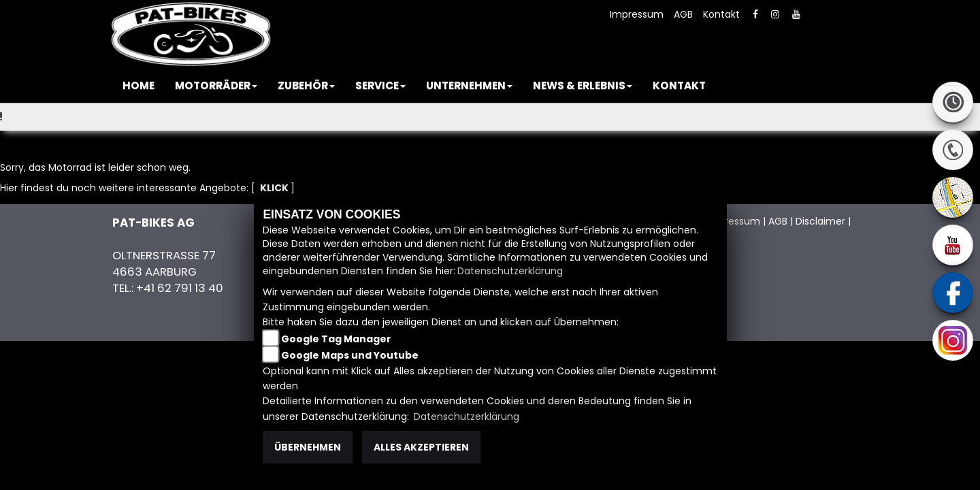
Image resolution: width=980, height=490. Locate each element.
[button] (216, 86)
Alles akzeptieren (421, 447)
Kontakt (721, 14)
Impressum (637, 14)
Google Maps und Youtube (350, 355)
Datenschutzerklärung (510, 271)
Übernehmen (308, 447)
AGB (683, 14)
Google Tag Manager (336, 339)
